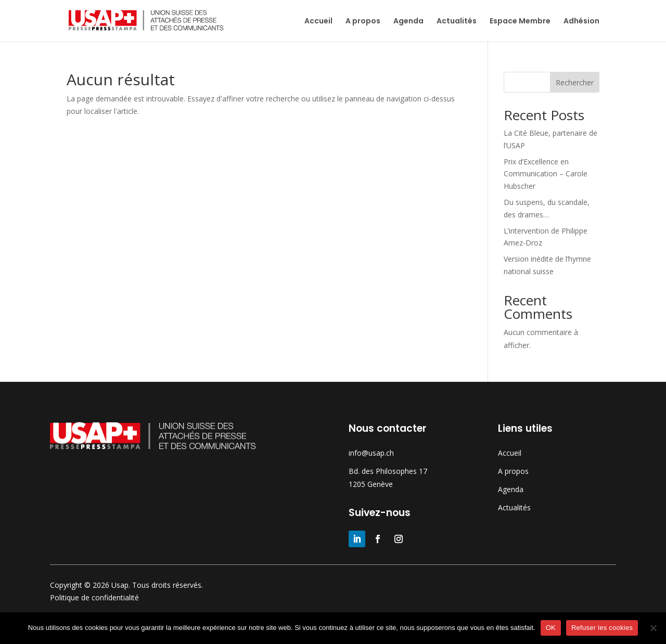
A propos (363, 22)
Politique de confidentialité (94, 597)
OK (551, 628)
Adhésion (581, 22)
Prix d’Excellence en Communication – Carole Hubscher (546, 174)
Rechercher (575, 82)
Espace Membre (520, 22)
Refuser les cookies (602, 628)
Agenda (408, 22)
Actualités (457, 22)
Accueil (318, 22)
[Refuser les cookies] (653, 628)
